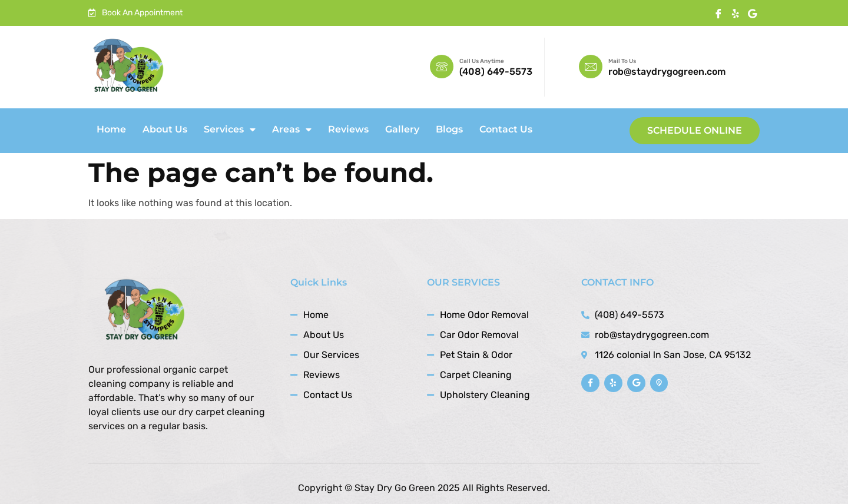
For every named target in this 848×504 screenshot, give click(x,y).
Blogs (449, 129)
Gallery (402, 129)
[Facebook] (718, 14)
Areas (292, 130)
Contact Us (506, 129)
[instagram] (735, 14)
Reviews (348, 129)
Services (230, 130)
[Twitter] (752, 14)
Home (111, 129)
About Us (165, 129)
